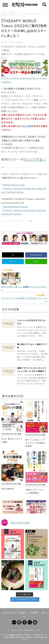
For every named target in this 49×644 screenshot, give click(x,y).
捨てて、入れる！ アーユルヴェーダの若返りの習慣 (36, 443)
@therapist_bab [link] (14, 185)
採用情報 (34, 613)
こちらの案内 (27, 126)
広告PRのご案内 (9, 613)
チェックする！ (35, 159)
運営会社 (23, 613)
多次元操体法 (8, 489)
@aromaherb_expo (16, 207)
